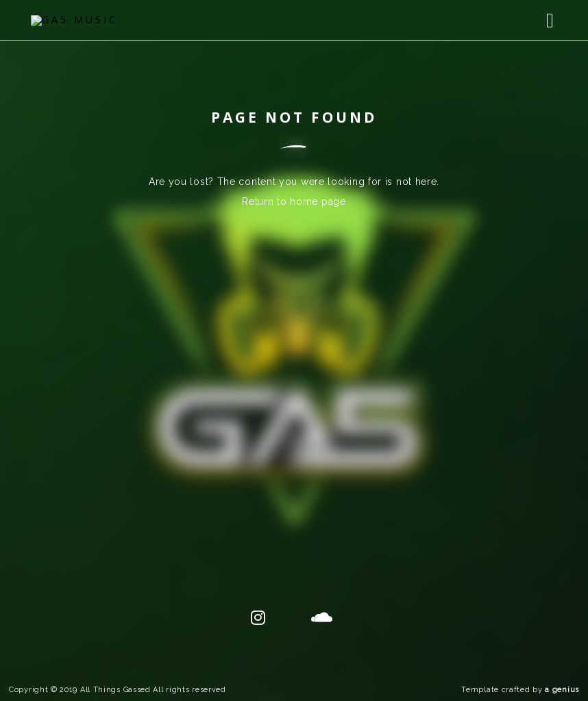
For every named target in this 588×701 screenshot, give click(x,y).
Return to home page (294, 201)
